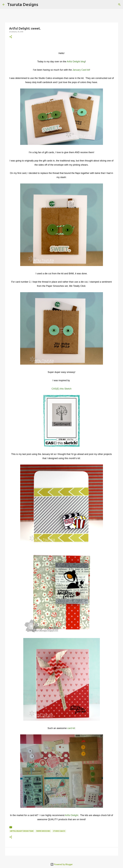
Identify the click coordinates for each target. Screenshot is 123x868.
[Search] (42, 5)
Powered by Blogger (62, 864)
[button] (11, 37)
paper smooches (43, 831)
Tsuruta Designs (23, 4)
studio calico (59, 831)
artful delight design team (22, 831)
